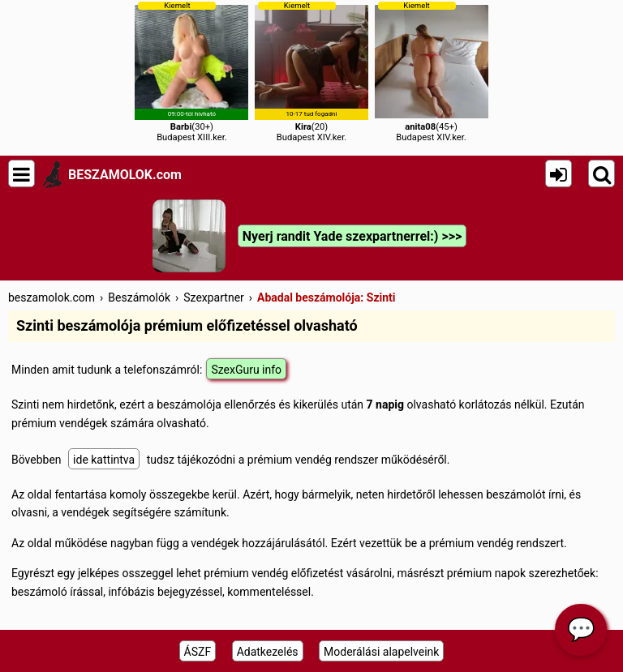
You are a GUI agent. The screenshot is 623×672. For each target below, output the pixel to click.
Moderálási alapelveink (381, 652)
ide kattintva (104, 460)
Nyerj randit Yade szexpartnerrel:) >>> (352, 236)
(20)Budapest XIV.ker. (311, 72)
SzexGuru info (246, 370)
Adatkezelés (268, 652)
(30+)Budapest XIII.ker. (191, 72)
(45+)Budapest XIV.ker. (432, 72)
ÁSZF (198, 652)
